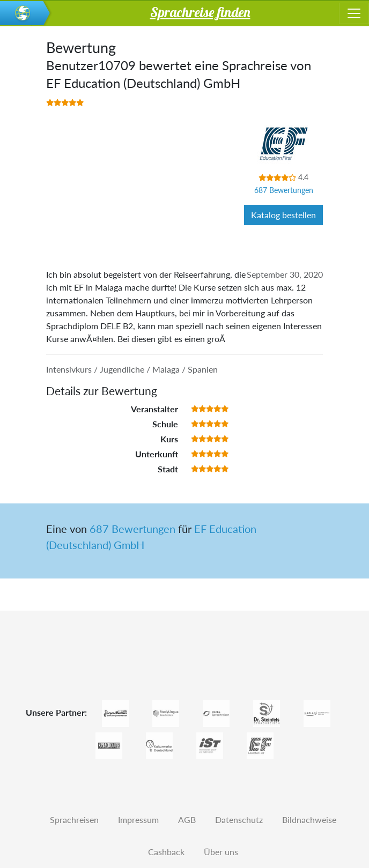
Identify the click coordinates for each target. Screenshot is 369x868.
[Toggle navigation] (354, 13)
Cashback (166, 852)
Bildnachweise (309, 819)
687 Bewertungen (284, 190)
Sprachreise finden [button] (200, 12)
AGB (187, 819)
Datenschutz (239, 819)
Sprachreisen (74, 819)
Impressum (138, 819)
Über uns (221, 852)
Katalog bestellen (283, 215)
